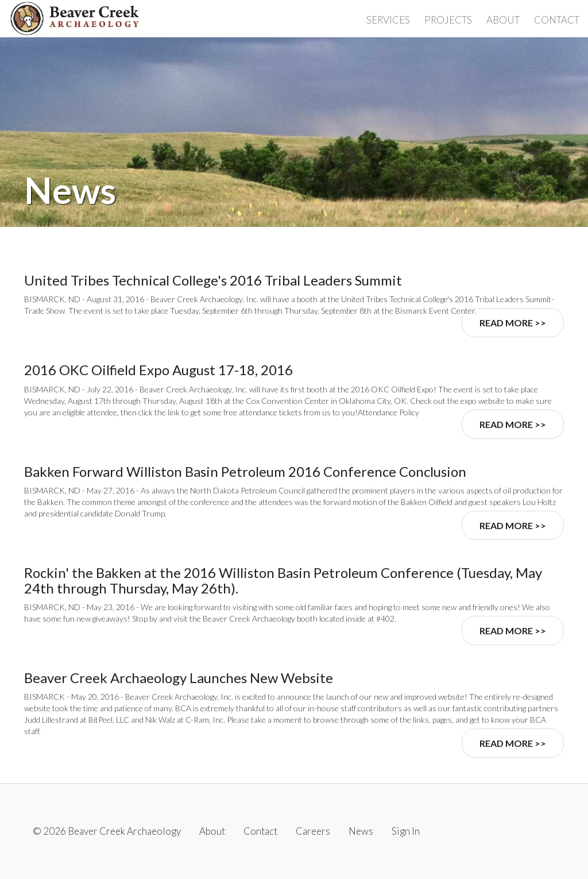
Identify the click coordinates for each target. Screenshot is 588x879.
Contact (557, 20)
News (361, 831)
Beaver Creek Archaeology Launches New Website (179, 678)
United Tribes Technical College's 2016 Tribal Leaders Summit (213, 280)
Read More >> (513, 323)
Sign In (406, 831)
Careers (313, 831)
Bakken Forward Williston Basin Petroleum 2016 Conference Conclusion (245, 471)
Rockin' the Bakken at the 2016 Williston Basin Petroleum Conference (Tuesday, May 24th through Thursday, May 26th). (283, 580)
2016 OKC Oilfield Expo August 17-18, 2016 (158, 370)
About (503, 20)
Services (388, 20)
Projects (448, 20)
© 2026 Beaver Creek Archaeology (107, 831)
